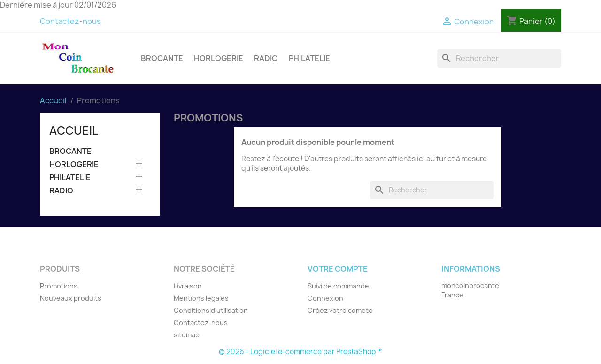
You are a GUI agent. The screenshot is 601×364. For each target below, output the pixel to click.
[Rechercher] (499, 58)
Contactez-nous (70, 21)
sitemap (187, 335)
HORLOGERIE (219, 58)
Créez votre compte (340, 310)
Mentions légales (201, 298)
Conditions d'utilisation (211, 310)
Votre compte (338, 269)
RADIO (266, 58)
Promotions (59, 286)
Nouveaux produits (71, 298)
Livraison (188, 286)
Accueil (74, 130)
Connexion (325, 298)
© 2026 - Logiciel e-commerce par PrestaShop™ (301, 352)
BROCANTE (162, 58)
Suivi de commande (338, 286)
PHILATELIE (309, 58)
